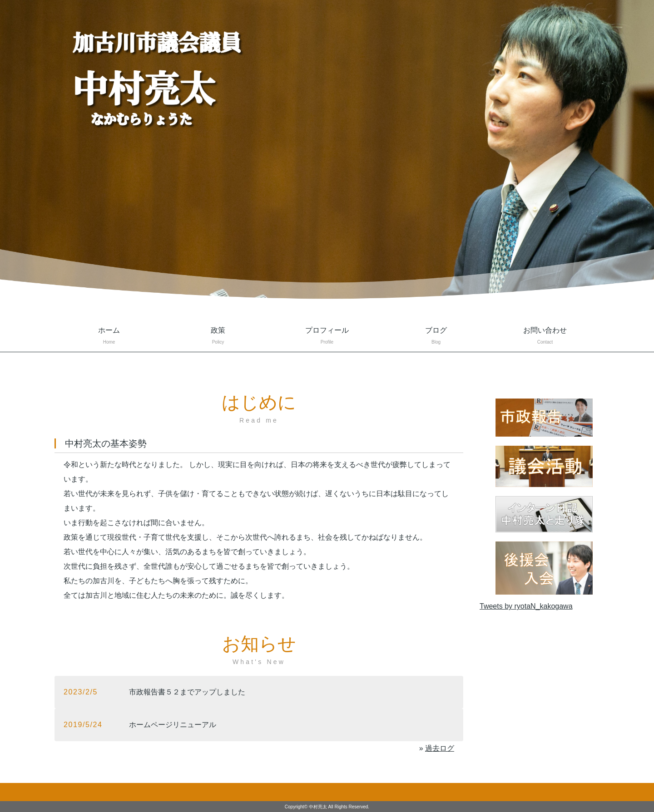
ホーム (109, 337)
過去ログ (440, 748)
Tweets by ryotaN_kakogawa (526, 606)
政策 (218, 337)
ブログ (436, 337)
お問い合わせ (545, 337)
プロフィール (327, 337)
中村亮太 (318, 807)
